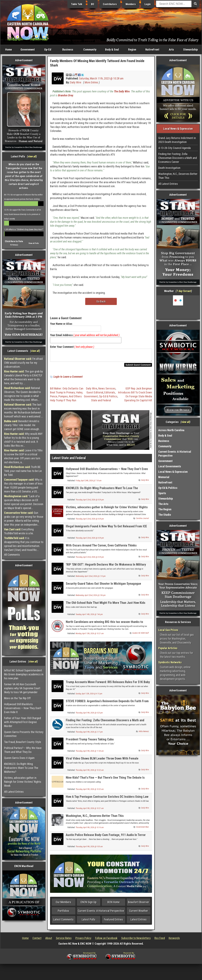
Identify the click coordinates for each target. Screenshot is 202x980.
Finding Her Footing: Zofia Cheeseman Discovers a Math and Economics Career (105, 724)
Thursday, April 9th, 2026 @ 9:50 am (89, 848)
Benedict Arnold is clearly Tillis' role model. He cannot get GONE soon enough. (22, 425)
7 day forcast (184, 291)
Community (90, 50)
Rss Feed (160, 940)
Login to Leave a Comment (68, 378)
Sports (162, 493)
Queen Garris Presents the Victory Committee (24, 734)
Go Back (101, 301)
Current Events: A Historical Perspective (101, 913)
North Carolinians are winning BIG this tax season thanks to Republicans (104, 626)
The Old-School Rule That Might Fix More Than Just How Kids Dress (105, 606)
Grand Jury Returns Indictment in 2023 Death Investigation (177, 140)
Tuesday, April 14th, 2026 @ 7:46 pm (89, 616)
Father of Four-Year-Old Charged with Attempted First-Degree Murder (22, 722)
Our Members (63, 904)
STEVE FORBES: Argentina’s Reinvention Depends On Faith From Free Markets (107, 705)
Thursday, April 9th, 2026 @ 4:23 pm (89, 715)
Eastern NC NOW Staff (141, 635)
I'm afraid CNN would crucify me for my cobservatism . (23, 363)
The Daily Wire (122, 91)
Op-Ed (48, 50)
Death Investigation (169, 168)
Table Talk (77, 4)
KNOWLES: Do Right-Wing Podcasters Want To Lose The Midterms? (21, 768)
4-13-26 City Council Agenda (174, 148)
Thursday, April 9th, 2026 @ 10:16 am (90, 829)
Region (132, 50)
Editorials (110, 394)
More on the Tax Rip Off (17, 698)
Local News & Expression (173, 472)
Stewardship (190, 50)
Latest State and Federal (69, 460)
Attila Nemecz (144, 733)
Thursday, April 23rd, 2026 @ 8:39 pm (90, 502)
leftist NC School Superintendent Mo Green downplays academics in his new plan (24, 674)
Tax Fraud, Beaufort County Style (23, 742)
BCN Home (114, 904)
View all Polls (34, 243)
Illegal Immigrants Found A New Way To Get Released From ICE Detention (106, 530)
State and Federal (101, 402)
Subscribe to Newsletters (136, 940)
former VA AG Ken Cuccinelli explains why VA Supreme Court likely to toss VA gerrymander (22, 688)
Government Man (143, 829)
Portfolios (63, 913)
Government (28, 50)
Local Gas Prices (168, 630)
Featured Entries (113, 921)
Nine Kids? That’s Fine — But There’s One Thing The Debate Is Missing (105, 781)
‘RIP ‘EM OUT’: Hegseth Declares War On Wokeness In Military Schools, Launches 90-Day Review (106, 568)
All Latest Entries (14, 792)
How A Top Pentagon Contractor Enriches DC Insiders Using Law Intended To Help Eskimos (107, 800)
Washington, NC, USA (178, 307)
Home (9, 50)
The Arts (163, 504)
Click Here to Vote (14, 241)
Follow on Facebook (106, 940)
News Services (107, 390)
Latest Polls (89, 921)
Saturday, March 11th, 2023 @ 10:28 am (101, 78)
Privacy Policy (83, 940)
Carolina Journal (142, 520)
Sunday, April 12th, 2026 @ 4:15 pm (89, 696)
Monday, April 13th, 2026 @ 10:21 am (90, 635)
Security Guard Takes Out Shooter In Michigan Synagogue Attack (103, 587)
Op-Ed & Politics (108, 398)
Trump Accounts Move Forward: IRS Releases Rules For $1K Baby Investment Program (108, 686)
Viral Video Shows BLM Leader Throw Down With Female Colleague (102, 762)
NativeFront (152, 50)
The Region (165, 509)
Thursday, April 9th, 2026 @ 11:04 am (90, 753)
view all (32, 156)
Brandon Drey (66, 95)
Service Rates (64, 940)
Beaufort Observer (139, 904)
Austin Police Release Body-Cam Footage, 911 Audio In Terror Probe (106, 839)
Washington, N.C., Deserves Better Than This (95, 818)
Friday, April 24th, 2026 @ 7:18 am (89, 482)
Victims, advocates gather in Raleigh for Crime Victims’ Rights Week (23, 782)
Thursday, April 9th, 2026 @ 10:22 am (90, 772)
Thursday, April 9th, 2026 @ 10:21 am (90, 810)
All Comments (12, 555)
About (49, 940)
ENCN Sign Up (89, 904)
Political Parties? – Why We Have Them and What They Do (23, 750)
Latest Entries (139, 921)
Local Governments (170, 466)
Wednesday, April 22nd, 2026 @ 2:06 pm (91, 597)
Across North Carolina (171, 430)
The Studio (165, 515)
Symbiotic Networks (170, 662)
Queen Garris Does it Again (19, 758)
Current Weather (139, 913)
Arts (171, 50)
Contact (37, 940)
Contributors (110, 4)
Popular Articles (168, 648)
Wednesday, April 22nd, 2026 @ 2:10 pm (91, 578)
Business (68, 50)
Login (148, 4)
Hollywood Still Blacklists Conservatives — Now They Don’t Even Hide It (23, 708)
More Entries (91, 82)
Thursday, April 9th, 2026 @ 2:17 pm (89, 734)
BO (93, 4)
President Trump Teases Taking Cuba (90, 741)
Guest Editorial (95, 394)
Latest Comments (63, 921)
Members (131, 4)
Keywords (174, 940)
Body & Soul (112, 50)
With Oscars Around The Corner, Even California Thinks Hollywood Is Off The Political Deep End (101, 549)
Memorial (164, 477)
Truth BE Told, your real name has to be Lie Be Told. (23, 471)
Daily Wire (76, 82)
